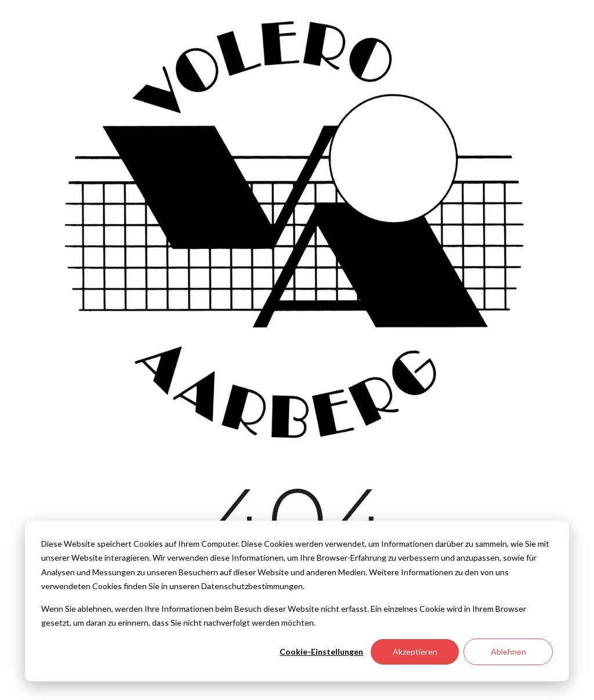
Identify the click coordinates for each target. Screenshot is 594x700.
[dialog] (297, 601)
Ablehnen (508, 652)
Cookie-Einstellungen (321, 652)
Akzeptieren (415, 652)
